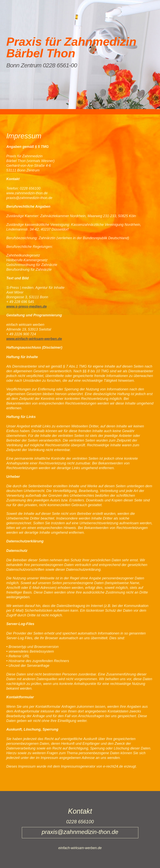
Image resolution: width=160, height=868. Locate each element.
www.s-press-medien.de (27, 307)
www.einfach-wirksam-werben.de (34, 339)
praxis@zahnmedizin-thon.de (29, 198)
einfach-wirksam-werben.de (80, 848)
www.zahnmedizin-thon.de (27, 193)
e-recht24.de (113, 766)
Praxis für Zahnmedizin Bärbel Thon (71, 47)
